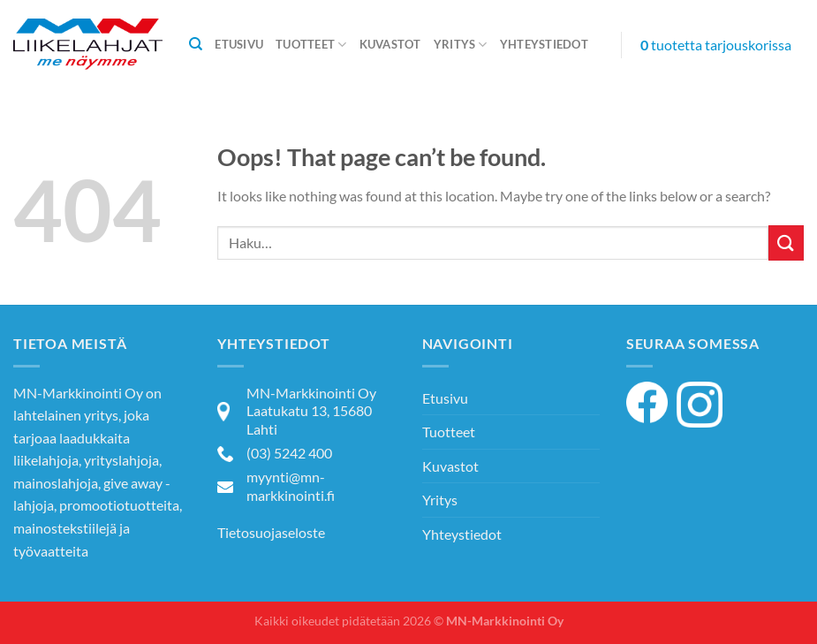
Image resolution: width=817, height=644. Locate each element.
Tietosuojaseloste (271, 532)
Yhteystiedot (544, 44)
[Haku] (196, 44)
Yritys (461, 45)
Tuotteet (311, 45)
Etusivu (239, 44)
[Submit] (786, 242)
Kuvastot (390, 44)
